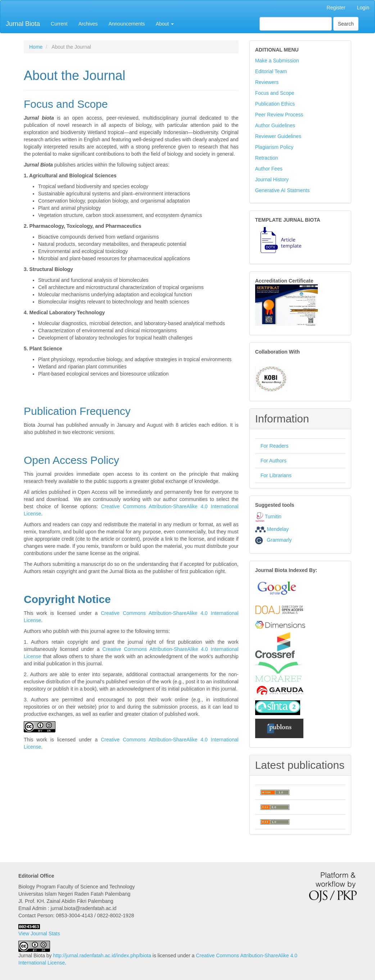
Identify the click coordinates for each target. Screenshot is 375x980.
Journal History (272, 179)
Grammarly (274, 540)
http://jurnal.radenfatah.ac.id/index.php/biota (102, 955)
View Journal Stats (39, 934)
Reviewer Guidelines (278, 136)
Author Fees (269, 169)
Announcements (126, 24)
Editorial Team (271, 71)
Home (36, 47)
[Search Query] (296, 24)
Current (59, 24)
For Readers (275, 446)
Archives (88, 24)
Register (336, 8)
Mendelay (278, 529)
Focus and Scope (275, 93)
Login (363, 8)
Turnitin (273, 516)
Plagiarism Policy (274, 147)
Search (346, 24)
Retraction (267, 158)
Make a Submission (277, 61)
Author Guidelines (275, 125)
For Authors (274, 461)
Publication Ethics (275, 104)
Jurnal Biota (23, 24)
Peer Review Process (279, 115)
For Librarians (276, 475)
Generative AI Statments (283, 190)
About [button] (165, 24)
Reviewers (267, 82)
